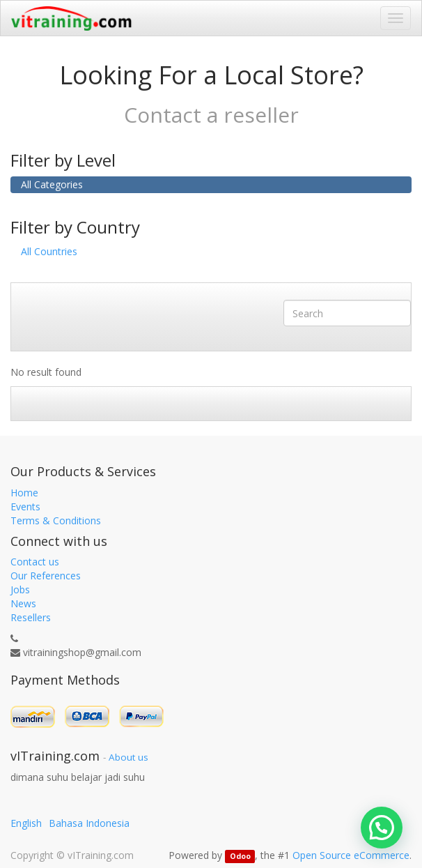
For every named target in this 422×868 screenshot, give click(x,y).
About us (128, 757)
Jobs (20, 589)
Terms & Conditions (56, 520)
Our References (46, 576)
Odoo (240, 856)
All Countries (49, 251)
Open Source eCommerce (351, 855)
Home (24, 493)
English (26, 823)
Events (25, 507)
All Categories (52, 184)
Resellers (31, 617)
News (23, 603)
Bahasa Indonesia (89, 823)
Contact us (35, 562)
